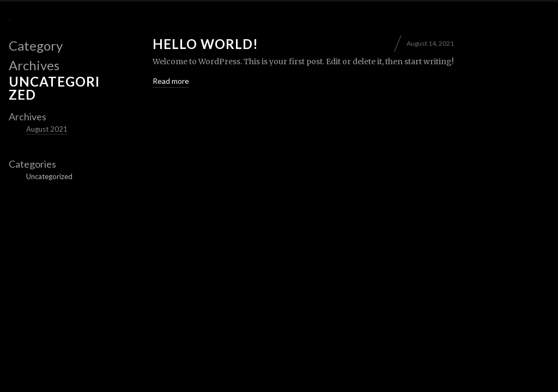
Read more (171, 81)
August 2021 (47, 129)
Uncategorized (49, 176)
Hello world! (205, 44)
